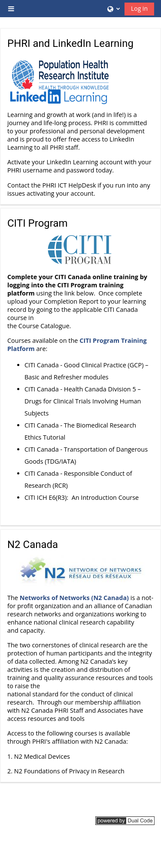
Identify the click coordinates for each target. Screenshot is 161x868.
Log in (139, 8)
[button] (113, 9)
